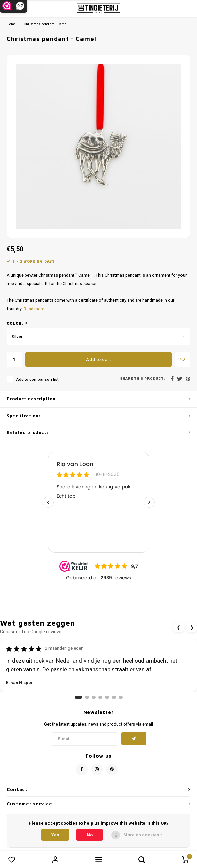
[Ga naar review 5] (107, 697)
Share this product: (142, 379)
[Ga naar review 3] (94, 697)
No (90, 835)
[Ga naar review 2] (87, 697)
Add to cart (98, 360)
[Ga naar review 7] (121, 697)
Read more (34, 309)
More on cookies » (143, 835)
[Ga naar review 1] (78, 697)
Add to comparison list (37, 379)
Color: (17, 324)
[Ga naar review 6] (114, 697)
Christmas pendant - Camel (45, 24)
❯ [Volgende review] (192, 627)
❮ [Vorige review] (179, 627)
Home (11, 24)
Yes (55, 835)
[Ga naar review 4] (100, 697)
